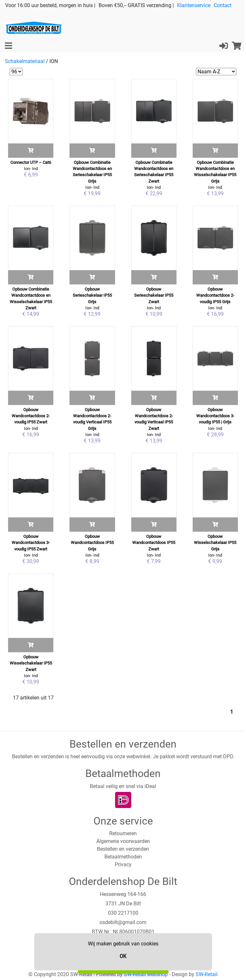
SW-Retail (207, 974)
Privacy (123, 864)
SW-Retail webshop (146, 974)
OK (123, 956)
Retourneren (123, 833)
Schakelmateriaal (25, 61)
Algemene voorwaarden (123, 841)
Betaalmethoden (123, 857)
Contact (223, 5)
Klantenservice (194, 5)
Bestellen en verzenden (123, 849)
